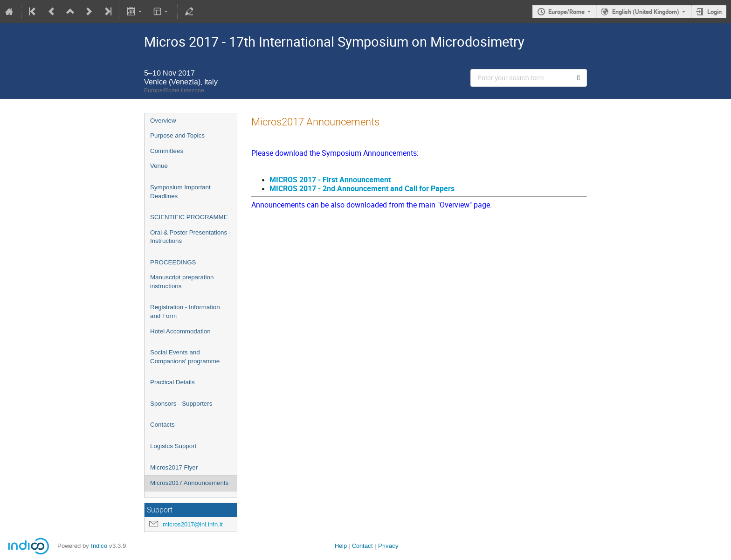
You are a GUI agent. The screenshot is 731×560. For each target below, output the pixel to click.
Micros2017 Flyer (174, 467)
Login (714, 12)
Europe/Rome (566, 12)
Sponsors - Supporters (181, 404)
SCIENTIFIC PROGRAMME (189, 217)
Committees (167, 151)
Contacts (162, 425)
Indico (99, 546)
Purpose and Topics (177, 135)
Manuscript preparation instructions (182, 282)
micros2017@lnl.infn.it (193, 524)
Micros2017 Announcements (189, 483)
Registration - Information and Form (185, 311)
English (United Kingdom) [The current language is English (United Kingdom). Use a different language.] (646, 12)
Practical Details (172, 382)
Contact (362, 546)
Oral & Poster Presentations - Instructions (190, 237)
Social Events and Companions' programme (185, 357)
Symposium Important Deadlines (180, 192)
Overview (163, 121)
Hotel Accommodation (180, 331)
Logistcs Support (173, 446)
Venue (159, 166)
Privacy (388, 546)
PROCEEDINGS (173, 262)
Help (341, 546)
